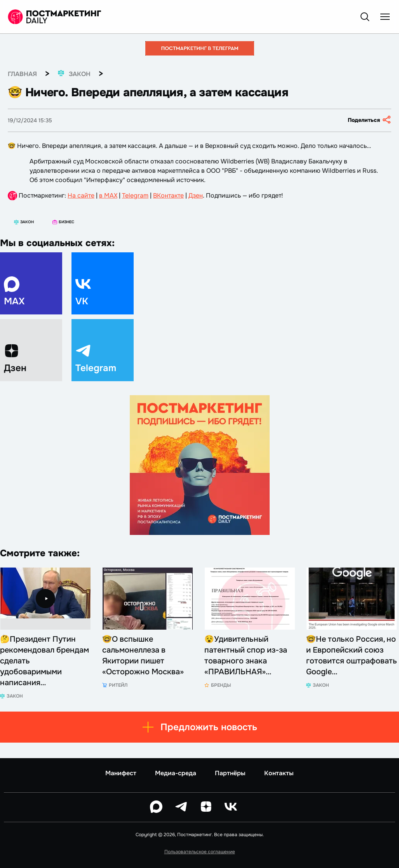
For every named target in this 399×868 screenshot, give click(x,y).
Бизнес (63, 222)
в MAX (108, 195)
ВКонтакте (168, 195)
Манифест (121, 773)
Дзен (196, 195)
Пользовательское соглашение (200, 852)
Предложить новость (199, 727)
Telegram (135, 195)
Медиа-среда (176, 773)
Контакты (279, 773)
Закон (24, 222)
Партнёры (230, 773)
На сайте (81, 195)
